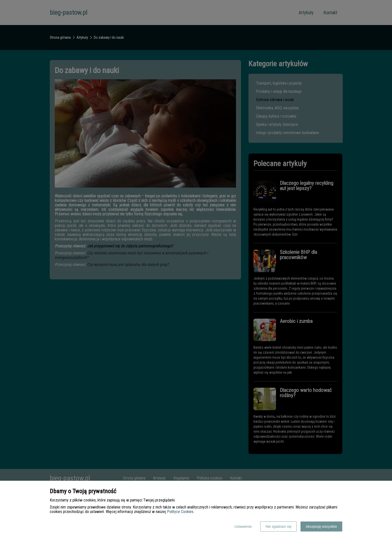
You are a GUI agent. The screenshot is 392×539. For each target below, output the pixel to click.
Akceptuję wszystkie (321, 526)
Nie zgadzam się (278, 526)
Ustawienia (243, 526)
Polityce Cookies (180, 512)
